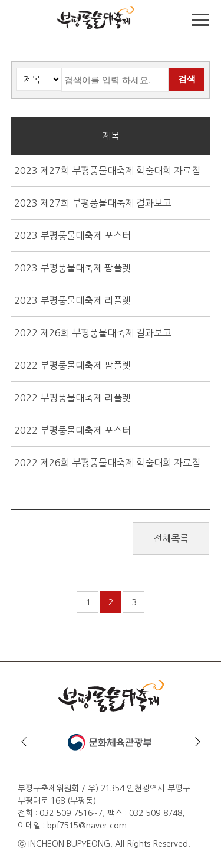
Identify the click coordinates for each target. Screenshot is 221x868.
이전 (24, 742)
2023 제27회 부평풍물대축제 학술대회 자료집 (107, 171)
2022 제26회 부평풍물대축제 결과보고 (93, 333)
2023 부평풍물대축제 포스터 (72, 235)
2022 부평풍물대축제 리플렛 (72, 398)
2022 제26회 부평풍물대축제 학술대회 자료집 (107, 463)
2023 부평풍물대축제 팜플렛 (72, 268)
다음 (197, 742)
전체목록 (171, 538)
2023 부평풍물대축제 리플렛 (72, 300)
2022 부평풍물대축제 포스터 (72, 430)
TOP (21, 21)
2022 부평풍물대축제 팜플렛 (72, 365)
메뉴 (200, 21)
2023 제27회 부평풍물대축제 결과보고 (93, 203)
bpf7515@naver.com (87, 826)
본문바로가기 (25, 0)
